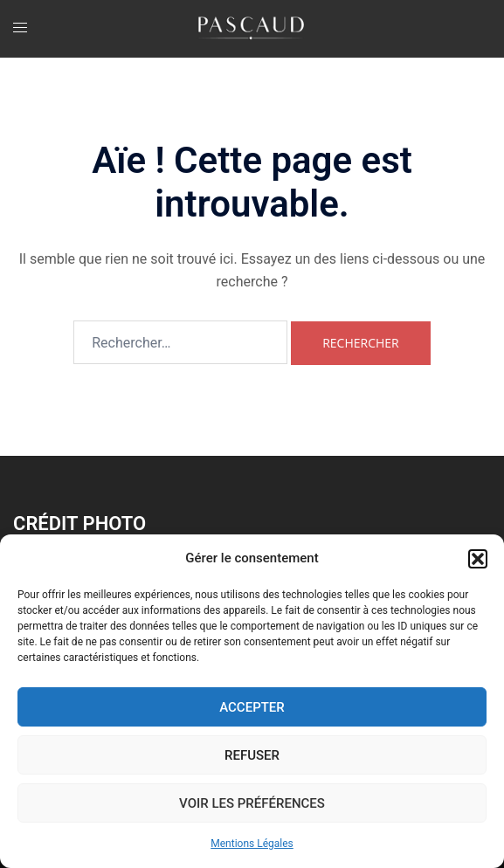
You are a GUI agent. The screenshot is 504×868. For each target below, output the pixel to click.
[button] (478, 559)
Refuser (252, 755)
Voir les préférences (252, 803)
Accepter (252, 707)
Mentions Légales (252, 844)
